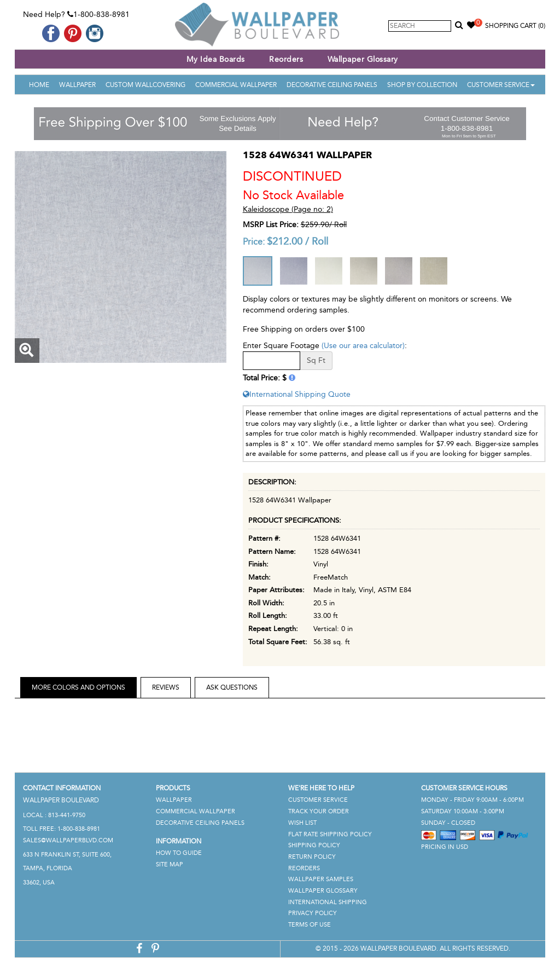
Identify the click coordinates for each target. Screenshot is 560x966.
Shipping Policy (314, 845)
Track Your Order (319, 811)
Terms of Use (310, 925)
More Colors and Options (78, 687)
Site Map (170, 864)
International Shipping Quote (297, 394)
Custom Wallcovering (145, 85)
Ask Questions (232, 687)
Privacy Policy (313, 913)
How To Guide (179, 853)
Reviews (166, 687)
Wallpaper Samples (321, 879)
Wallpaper (77, 85)
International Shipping (328, 902)
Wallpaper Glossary (363, 59)
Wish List (302, 823)
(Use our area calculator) (363, 346)
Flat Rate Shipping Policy (330, 834)
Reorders (286, 59)
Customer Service (501, 85)
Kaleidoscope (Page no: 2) (288, 209)
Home (39, 85)
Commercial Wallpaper (236, 85)
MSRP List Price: (271, 225)
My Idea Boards (216, 59)
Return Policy (312, 857)
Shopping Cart (515, 26)
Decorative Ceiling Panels (332, 85)
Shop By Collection (422, 85)
